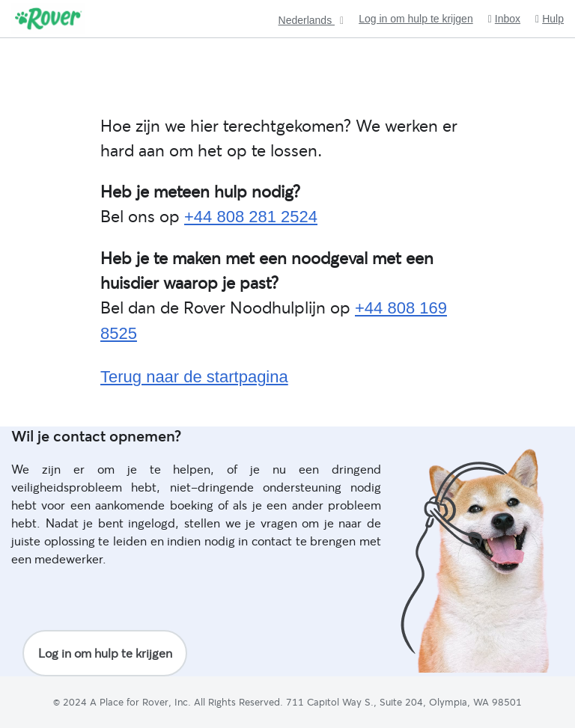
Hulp (550, 19)
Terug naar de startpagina (194, 377)
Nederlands (307, 21)
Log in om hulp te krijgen (416, 19)
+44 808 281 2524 (251, 217)
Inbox (504, 19)
